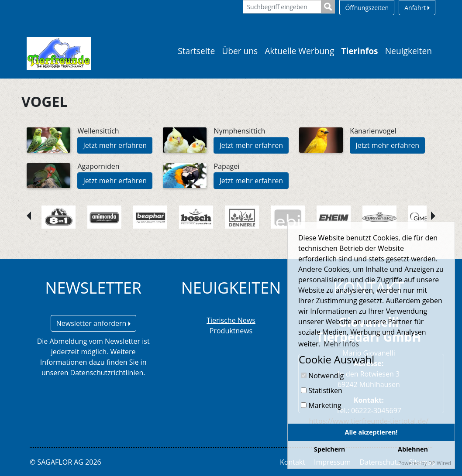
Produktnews (231, 331)
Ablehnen (413, 449)
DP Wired (440, 463)
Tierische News (231, 320)
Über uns (240, 51)
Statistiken (322, 390)
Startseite (196, 51)
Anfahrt (417, 8)
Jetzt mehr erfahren (115, 145)
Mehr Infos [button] (341, 344)
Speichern (329, 449)
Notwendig (322, 376)
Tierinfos (359, 51)
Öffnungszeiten (367, 8)
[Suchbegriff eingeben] (282, 7)
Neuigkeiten (409, 51)
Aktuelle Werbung (299, 51)
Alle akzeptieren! (371, 432)
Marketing (321, 405)
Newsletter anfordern (93, 323)
